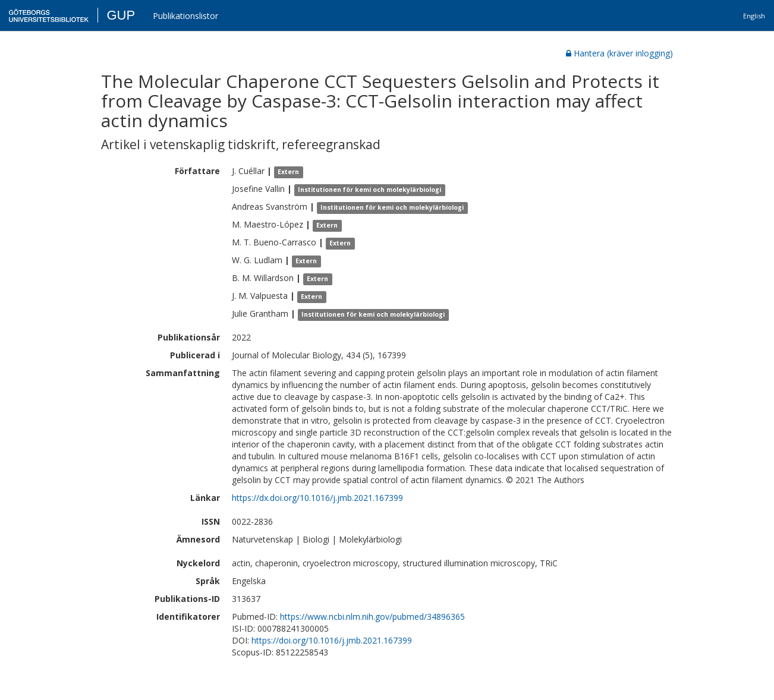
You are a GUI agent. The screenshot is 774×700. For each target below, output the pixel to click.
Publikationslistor (185, 16)
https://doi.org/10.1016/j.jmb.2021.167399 (332, 640)
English (754, 16)
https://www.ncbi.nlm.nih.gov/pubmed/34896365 (372, 617)
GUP (121, 15)
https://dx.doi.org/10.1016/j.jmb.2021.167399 (317, 498)
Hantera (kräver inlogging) (619, 53)
